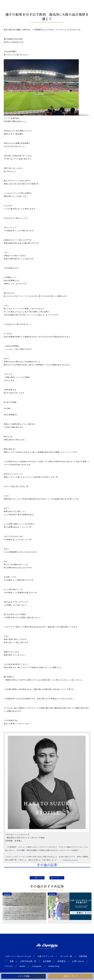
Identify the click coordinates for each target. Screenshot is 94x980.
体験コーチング (70, 976)
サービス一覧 (66, 956)
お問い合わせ (78, 961)
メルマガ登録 (23, 976)
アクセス (9, 966)
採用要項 (62, 961)
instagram (37, 966)
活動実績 (83, 956)
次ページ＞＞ (57, 878)
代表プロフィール (46, 956)
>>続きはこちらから (71, 860)
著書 (12, 961)
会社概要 (47, 961)
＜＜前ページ (37, 878)
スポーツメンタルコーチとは (18, 956)
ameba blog (54, 966)
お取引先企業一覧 (28, 961)
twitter (23, 966)
